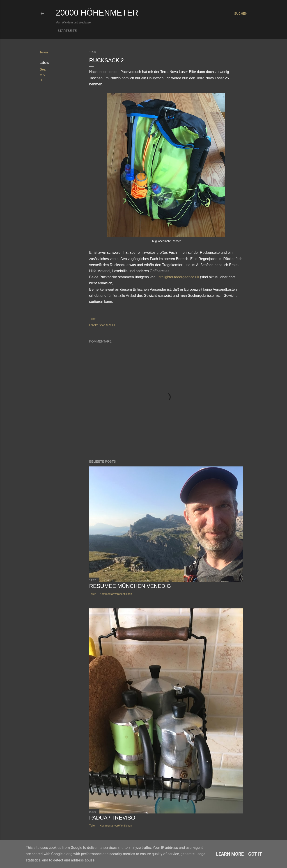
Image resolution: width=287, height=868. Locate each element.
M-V (43, 75)
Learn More (230, 854)
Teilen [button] (44, 52)
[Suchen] (241, 14)
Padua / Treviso (112, 818)
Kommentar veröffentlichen (116, 594)
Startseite (67, 31)
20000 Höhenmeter (97, 13)
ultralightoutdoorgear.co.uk (178, 277)
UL (42, 80)
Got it (255, 854)
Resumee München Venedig (130, 586)
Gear (43, 69)
